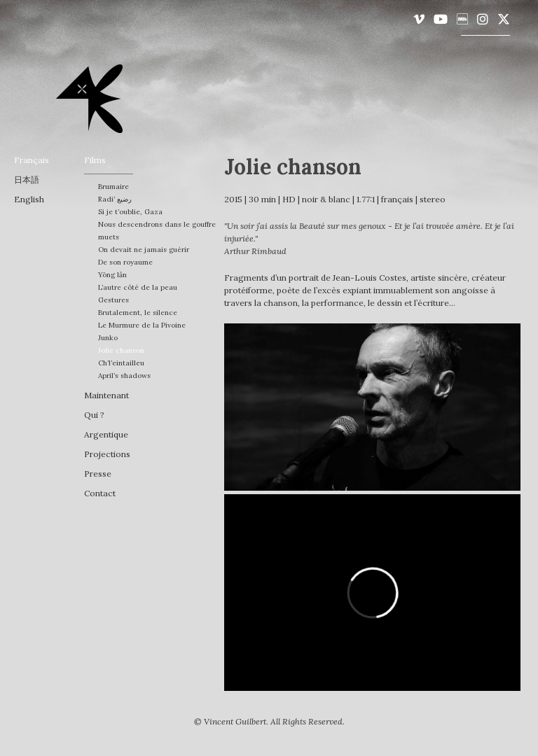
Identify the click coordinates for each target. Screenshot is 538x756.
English (29, 199)
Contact (100, 493)
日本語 (27, 180)
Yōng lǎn (112, 275)
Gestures (113, 300)
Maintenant (106, 395)
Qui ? (94, 415)
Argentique (106, 434)
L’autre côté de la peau (138, 287)
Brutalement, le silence (138, 313)
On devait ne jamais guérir (144, 250)
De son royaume (125, 262)
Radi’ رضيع (115, 199)
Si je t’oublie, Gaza (130, 212)
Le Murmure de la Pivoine (142, 325)
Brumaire (113, 187)
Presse (98, 474)
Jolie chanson (121, 350)
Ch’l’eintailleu (121, 363)
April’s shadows (124, 376)
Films (95, 160)
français (32, 160)
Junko (108, 338)
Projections (107, 454)
